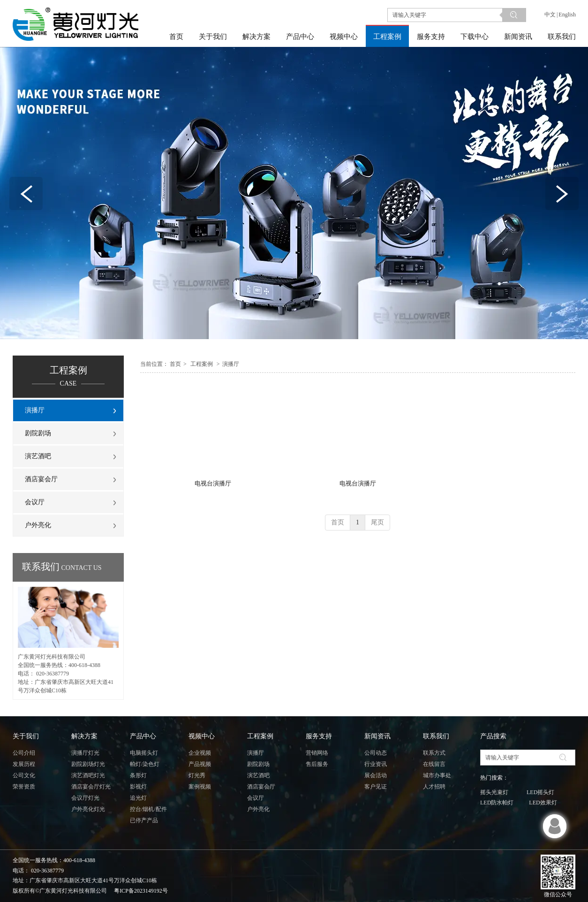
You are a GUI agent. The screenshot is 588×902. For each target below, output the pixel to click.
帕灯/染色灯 (145, 764)
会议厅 (256, 798)
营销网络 (317, 753)
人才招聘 (434, 787)
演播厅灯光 (85, 753)
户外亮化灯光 (88, 809)
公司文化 (24, 775)
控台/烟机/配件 (148, 809)
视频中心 (202, 736)
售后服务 (317, 764)
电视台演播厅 (213, 483)
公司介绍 (24, 753)
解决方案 (84, 736)
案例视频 (200, 787)
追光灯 (138, 798)
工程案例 (202, 364)
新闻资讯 (377, 736)
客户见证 (376, 787)
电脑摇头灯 (144, 753)
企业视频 (200, 753)
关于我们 (26, 736)
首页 (175, 364)
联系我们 (436, 736)
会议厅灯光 (85, 798)
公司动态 (376, 753)
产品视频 (200, 764)
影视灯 (138, 787)
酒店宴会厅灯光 (91, 787)
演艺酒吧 (258, 775)
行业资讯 (376, 764)
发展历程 (24, 764)
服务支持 (319, 736)
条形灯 (138, 775)
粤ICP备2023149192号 (141, 891)
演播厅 (231, 364)
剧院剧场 (258, 764)
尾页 (377, 522)
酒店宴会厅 (261, 787)
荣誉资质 (24, 787)
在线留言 (434, 764)
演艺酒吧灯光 (88, 775)
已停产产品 (144, 820)
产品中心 (143, 736)
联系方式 (434, 753)
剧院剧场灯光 (88, 764)
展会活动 (376, 775)
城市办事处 (437, 775)
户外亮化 (258, 809)
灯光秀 (197, 775)
